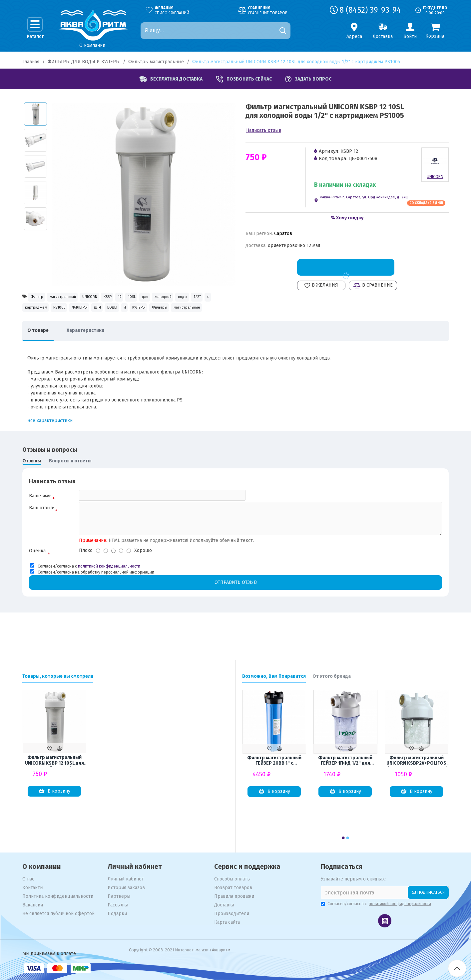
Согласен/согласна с (376, 904)
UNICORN (121, 298)
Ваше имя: (40, 518)
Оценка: (38, 578)
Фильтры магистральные (156, 62)
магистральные (178, 326)
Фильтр (41, 298)
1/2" (91, 312)
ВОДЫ (57, 326)
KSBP (151, 298)
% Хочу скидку (347, 218)
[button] (343, 838)
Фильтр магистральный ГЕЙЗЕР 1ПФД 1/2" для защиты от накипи (345, 761)
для (216, 298)
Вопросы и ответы (70, 483)
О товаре (41, 352)
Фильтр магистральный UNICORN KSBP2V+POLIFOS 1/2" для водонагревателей (416, 761)
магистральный (81, 298)
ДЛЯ (32, 326)
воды (68, 312)
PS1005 (174, 312)
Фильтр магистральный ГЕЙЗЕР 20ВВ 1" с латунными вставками (274, 761)
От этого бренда (332, 676)
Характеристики (95, 352)
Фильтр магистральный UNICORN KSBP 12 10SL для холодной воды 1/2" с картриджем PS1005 (54, 761)
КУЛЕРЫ (104, 326)
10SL (194, 298)
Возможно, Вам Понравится (274, 676)
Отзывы (32, 483)
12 (173, 298)
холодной (38, 312)
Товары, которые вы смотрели (58, 676)
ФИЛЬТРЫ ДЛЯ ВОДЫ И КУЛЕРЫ (84, 62)
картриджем (139, 312)
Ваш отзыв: (41, 533)
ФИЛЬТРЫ (207, 312)
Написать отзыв (264, 130)
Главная (31, 62)
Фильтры (137, 326)
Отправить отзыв (235, 610)
